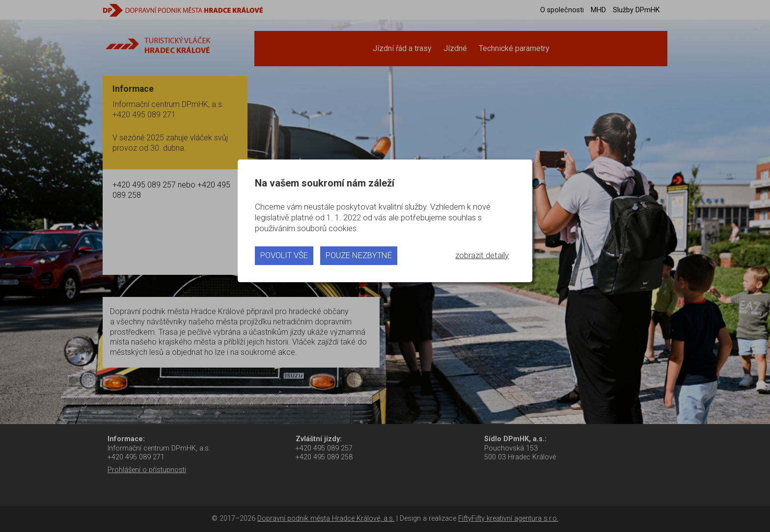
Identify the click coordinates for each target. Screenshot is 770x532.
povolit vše (284, 255)
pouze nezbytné (359, 255)
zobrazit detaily (482, 255)
